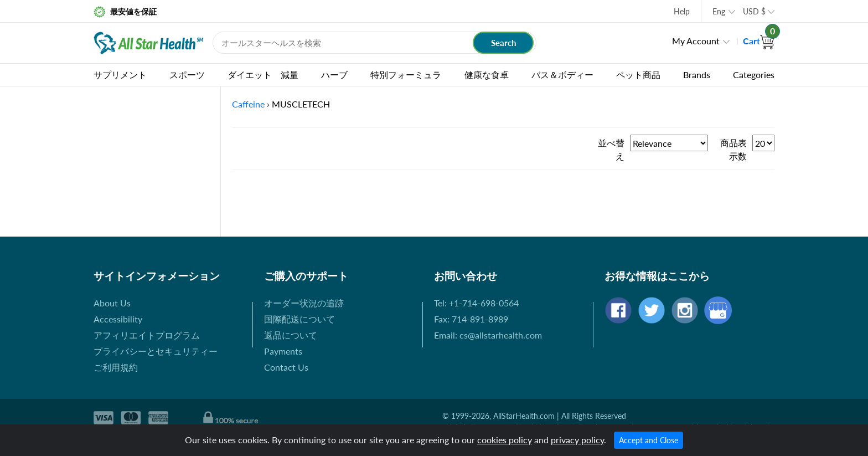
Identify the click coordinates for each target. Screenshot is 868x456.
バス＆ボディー (562, 75)
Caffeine (248, 104)
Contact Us (286, 367)
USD (754, 11)
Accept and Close (649, 440)
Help (682, 11)
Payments (283, 351)
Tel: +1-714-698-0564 (476, 303)
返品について (291, 335)
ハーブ (334, 75)
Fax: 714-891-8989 (471, 319)
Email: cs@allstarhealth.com (488, 335)
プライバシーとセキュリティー (156, 351)
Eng (719, 11)
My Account (696, 41)
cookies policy (505, 440)
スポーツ (187, 75)
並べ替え (611, 149)
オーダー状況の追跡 (304, 303)
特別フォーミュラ (406, 75)
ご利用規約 (116, 367)
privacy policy (577, 440)
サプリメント (120, 75)
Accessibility (118, 319)
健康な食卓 (487, 75)
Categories (754, 75)
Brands (697, 75)
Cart (759, 41)
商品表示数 (733, 149)
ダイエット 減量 (263, 75)
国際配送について (299, 319)
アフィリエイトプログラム (147, 335)
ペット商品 (638, 75)
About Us (112, 303)
